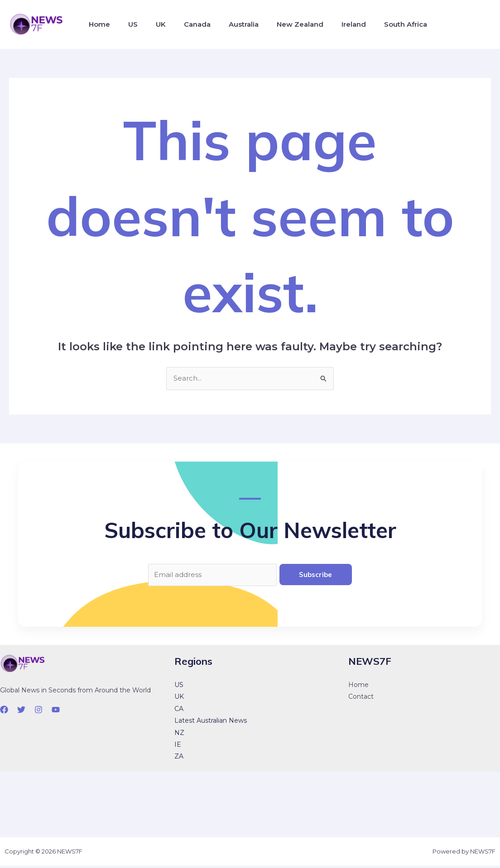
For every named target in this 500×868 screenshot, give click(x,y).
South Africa (378, 24)
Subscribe (315, 575)
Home (98, 24)
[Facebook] (4, 712)
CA (179, 711)
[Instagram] (38, 712)
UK (152, 24)
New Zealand (280, 24)
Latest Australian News (211, 723)
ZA (179, 758)
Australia (227, 24)
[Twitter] (21, 712)
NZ (179, 735)
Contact (361, 699)
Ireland (330, 24)
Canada (185, 24)
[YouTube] (56, 712)
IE (178, 747)
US (127, 24)
